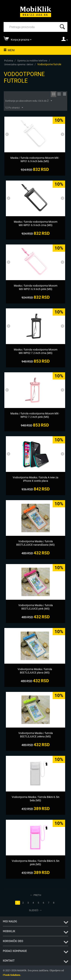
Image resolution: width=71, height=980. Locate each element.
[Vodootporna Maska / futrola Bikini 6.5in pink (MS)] (35, 863)
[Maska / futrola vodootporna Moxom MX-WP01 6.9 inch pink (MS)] (35, 287)
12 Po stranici (14, 108)
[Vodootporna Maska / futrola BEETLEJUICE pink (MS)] (35, 607)
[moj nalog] (65, 40)
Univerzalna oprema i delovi (19, 64)
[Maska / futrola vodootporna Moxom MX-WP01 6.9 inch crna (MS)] (35, 223)
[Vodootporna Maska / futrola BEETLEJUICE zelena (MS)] (35, 735)
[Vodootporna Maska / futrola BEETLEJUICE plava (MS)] (35, 671)
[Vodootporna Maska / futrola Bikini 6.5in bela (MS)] (35, 799)
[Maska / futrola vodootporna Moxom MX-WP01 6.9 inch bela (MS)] (35, 160)
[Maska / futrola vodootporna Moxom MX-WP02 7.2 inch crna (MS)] (35, 351)
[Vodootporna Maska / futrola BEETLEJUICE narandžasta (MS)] (35, 543)
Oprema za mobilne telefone (32, 61)
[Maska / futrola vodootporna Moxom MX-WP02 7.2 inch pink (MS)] (35, 415)
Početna (9, 61)
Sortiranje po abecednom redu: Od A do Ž (29, 101)
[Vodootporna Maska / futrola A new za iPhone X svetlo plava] (35, 479)
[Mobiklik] (36, 9)
